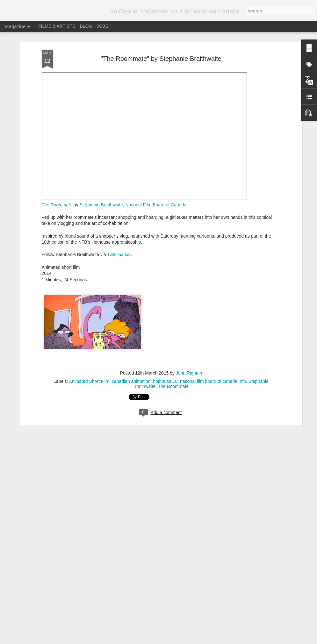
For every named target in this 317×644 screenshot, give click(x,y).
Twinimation (119, 253)
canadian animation (131, 380)
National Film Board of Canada (156, 203)
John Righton (189, 371)
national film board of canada (209, 380)
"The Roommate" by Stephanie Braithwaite (161, 57)
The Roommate (173, 385)
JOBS (102, 26)
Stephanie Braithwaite (101, 203)
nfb (243, 380)
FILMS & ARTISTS (57, 26)
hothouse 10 (165, 380)
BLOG (86, 26)
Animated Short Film (89, 380)
